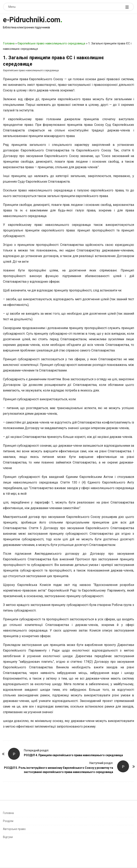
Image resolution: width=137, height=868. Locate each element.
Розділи (8, 821)
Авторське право (14, 829)
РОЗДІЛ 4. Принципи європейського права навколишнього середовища (73, 755)
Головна (9, 43)
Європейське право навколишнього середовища (51, 43)
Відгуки (8, 837)
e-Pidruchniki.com (32, 20)
